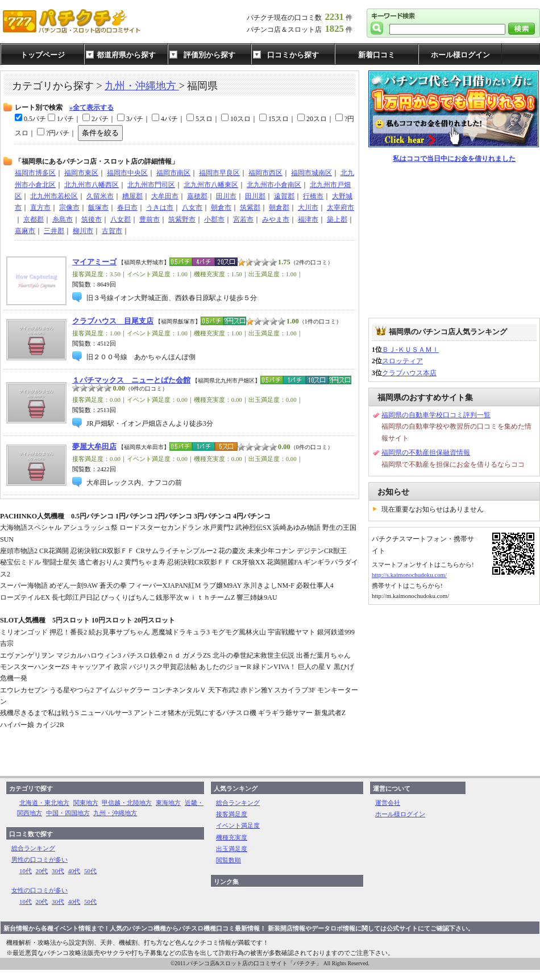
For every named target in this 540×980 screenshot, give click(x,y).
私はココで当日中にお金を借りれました (454, 159)
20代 (42, 871)
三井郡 (54, 231)
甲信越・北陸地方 (127, 803)
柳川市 (83, 231)
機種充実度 (232, 837)
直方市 (40, 207)
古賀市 (112, 231)
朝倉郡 (279, 207)
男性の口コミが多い (40, 859)
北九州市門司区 (151, 185)
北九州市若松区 (54, 196)
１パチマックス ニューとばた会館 (131, 380)
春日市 (127, 207)
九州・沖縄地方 (142, 86)
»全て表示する (92, 107)
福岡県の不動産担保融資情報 (426, 452)
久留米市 (100, 196)
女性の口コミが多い (40, 890)
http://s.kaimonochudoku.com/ (409, 575)
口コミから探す (293, 55)
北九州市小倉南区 (274, 185)
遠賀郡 (284, 196)
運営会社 (388, 803)
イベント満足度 (238, 825)
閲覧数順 (229, 860)
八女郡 (121, 219)
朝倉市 (221, 207)
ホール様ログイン (460, 55)
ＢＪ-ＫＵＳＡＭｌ (410, 350)
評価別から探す (209, 55)
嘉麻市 (25, 231)
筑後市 (92, 219)
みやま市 (276, 219)
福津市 (308, 219)
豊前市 (149, 219)
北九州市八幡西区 (92, 185)
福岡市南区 (173, 173)
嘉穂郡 (197, 196)
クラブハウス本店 (409, 373)
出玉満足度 (232, 849)
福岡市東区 (81, 173)
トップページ (43, 55)
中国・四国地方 (68, 813)
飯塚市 (98, 207)
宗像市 (69, 207)
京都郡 (34, 219)
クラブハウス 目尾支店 (113, 321)
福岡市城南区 (311, 173)
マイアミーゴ (94, 262)
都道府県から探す (126, 55)
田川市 (226, 196)
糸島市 (63, 219)
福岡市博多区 (35, 173)
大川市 (308, 207)
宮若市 (243, 219)
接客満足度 (232, 814)
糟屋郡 (132, 196)
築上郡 (337, 219)
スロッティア (402, 361)
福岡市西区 (265, 173)
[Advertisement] (454, 241)
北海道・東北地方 (44, 803)
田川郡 (255, 196)
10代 (26, 871)
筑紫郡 (250, 207)
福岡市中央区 (127, 173)
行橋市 (313, 196)
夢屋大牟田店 (94, 447)
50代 (90, 871)
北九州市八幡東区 (211, 185)
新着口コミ (377, 55)
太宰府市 (340, 207)
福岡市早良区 (219, 173)
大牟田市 (165, 196)
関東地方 (86, 803)
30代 (58, 871)
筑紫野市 (182, 219)
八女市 (192, 207)
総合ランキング (33, 848)
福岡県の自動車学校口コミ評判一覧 (436, 415)
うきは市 (160, 207)
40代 (74, 871)
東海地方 (168, 803)
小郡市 (214, 219)
